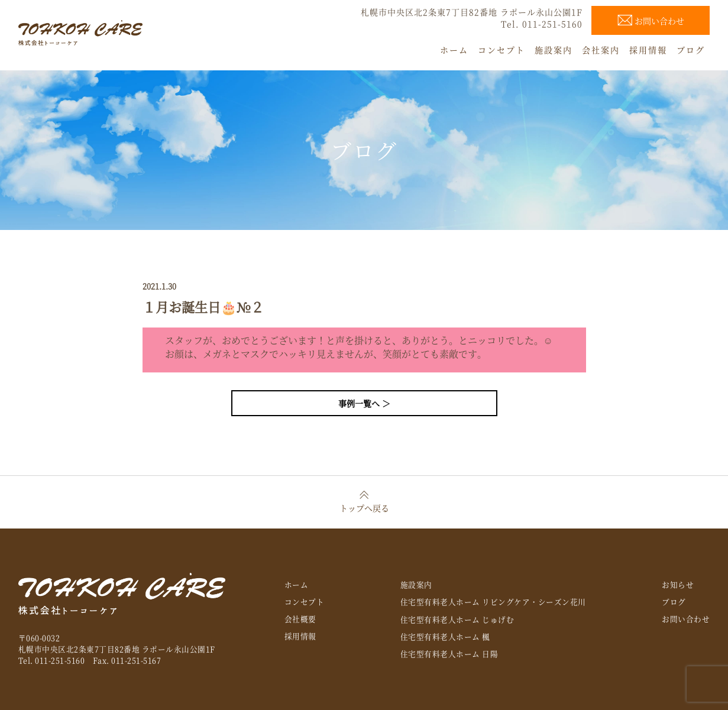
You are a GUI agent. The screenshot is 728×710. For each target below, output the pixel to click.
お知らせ (678, 584)
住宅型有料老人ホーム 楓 (445, 636)
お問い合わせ (686, 619)
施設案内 (416, 584)
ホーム (297, 584)
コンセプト (305, 602)
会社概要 (300, 619)
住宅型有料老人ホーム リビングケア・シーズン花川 (493, 602)
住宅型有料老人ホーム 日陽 (449, 654)
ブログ (674, 602)
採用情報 (300, 636)
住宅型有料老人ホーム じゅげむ (457, 619)
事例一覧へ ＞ (364, 403)
